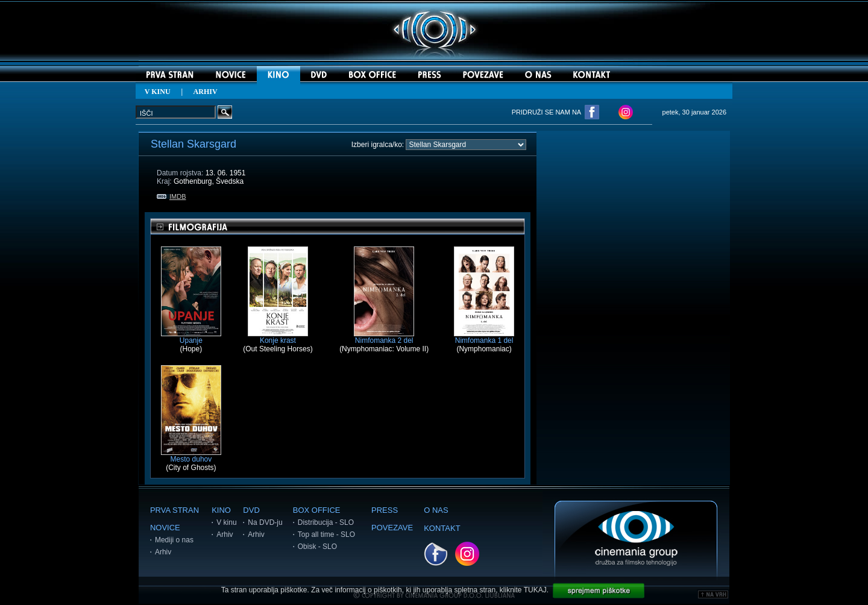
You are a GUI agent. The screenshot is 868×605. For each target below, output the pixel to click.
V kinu (226, 522)
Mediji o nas (174, 540)
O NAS (436, 510)
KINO (221, 510)
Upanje (191, 337)
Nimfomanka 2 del (384, 337)
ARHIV (206, 92)
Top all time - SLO (326, 534)
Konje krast (278, 337)
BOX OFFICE (317, 510)
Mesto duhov (191, 456)
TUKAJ (535, 590)
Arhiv (163, 552)
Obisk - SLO (317, 547)
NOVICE (165, 528)
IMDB (171, 196)
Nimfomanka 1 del (484, 337)
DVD (251, 510)
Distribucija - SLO (326, 522)
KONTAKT (442, 528)
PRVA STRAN (175, 510)
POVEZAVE (392, 528)
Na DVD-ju (265, 522)
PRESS (385, 510)
